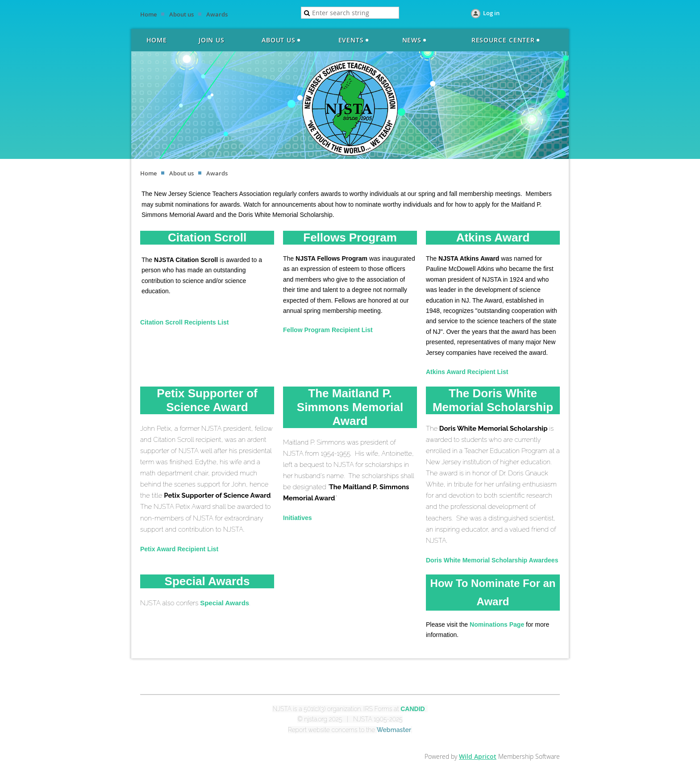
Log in (491, 13)
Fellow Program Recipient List (328, 330)
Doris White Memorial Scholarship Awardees (492, 560)
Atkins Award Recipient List (467, 372)
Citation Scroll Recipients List (184, 322)
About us (181, 14)
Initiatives (298, 518)
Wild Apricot (478, 756)
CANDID (412, 709)
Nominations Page (497, 624)
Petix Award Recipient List (179, 549)
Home (148, 14)
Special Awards (225, 603)
